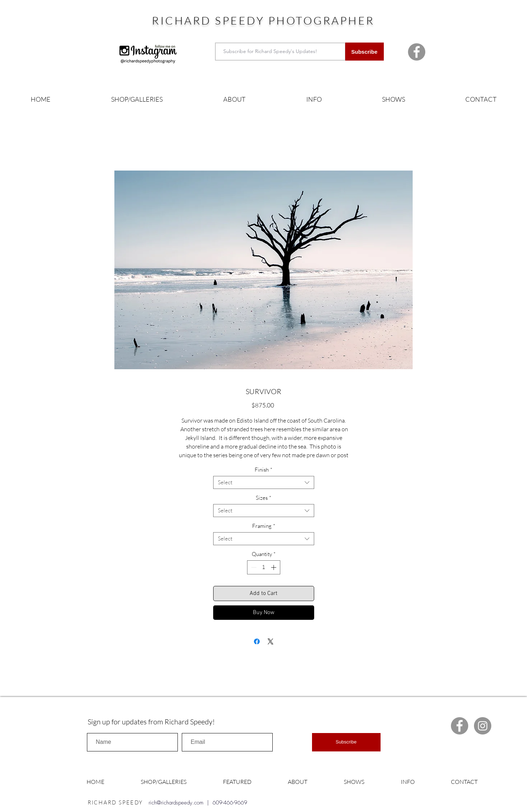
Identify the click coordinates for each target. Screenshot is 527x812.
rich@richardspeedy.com (176, 803)
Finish (263, 470)
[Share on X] (271, 641)
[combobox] (264, 482)
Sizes (263, 498)
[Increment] (274, 567)
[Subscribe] (364, 52)
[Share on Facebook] (257, 641)
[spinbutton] (263, 567)
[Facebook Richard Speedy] (417, 52)
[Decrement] (253, 567)
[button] (137, 99)
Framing (264, 526)
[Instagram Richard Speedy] (483, 726)
